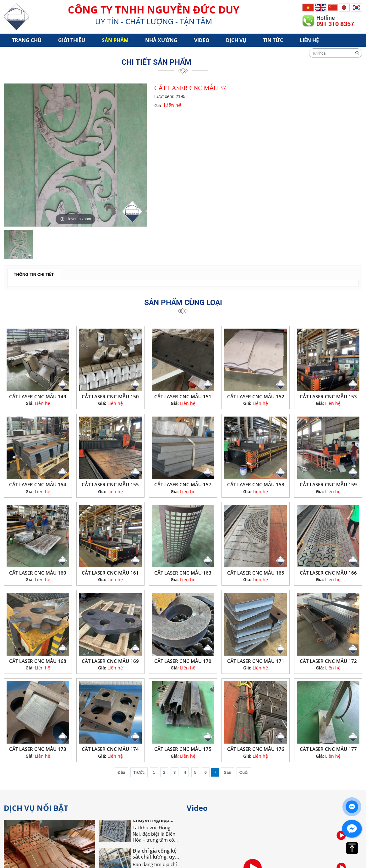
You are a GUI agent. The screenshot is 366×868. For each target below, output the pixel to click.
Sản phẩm (115, 40)
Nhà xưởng (161, 40)
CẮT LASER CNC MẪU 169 (110, 661)
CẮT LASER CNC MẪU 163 (183, 573)
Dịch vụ (236, 40)
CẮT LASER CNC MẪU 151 (183, 396)
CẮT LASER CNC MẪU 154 (38, 484)
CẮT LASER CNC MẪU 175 (183, 749)
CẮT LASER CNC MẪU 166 (328, 573)
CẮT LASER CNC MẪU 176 (256, 749)
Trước (139, 772)
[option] (76, 155)
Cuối (244, 772)
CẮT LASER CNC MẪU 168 (38, 661)
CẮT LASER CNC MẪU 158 (256, 484)
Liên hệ (309, 40)
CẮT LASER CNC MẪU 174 (110, 749)
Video (202, 40)
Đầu (121, 772)
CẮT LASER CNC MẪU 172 (328, 661)
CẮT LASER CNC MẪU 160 (38, 573)
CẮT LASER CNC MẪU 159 (328, 484)
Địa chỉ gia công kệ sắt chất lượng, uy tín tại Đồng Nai (155, 855)
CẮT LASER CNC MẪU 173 (38, 749)
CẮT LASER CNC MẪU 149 (38, 396)
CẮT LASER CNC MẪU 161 (110, 573)
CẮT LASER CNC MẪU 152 (256, 396)
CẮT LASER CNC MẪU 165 (256, 573)
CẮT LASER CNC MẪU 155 (110, 484)
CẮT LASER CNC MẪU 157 (183, 484)
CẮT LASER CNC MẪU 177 (328, 749)
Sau (227, 772)
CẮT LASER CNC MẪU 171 (256, 661)
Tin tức (273, 40)
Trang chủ (27, 40)
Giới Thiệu (72, 40)
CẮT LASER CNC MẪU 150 (110, 396)
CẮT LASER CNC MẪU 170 (183, 661)
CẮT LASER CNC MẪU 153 (328, 396)
